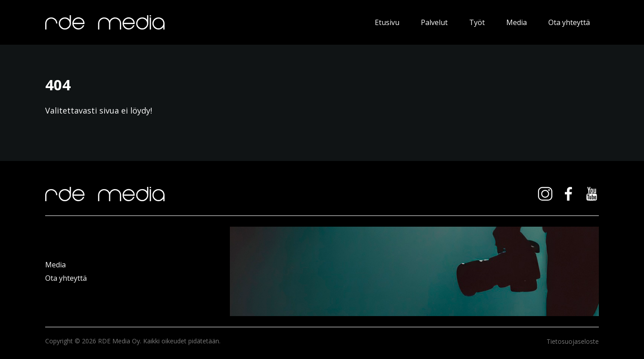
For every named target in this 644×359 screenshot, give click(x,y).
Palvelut (434, 22)
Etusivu (387, 22)
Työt (477, 22)
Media (517, 22)
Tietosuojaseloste (573, 341)
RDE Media (195, 22)
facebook (568, 194)
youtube (592, 194)
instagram (545, 194)
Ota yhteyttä (569, 22)
